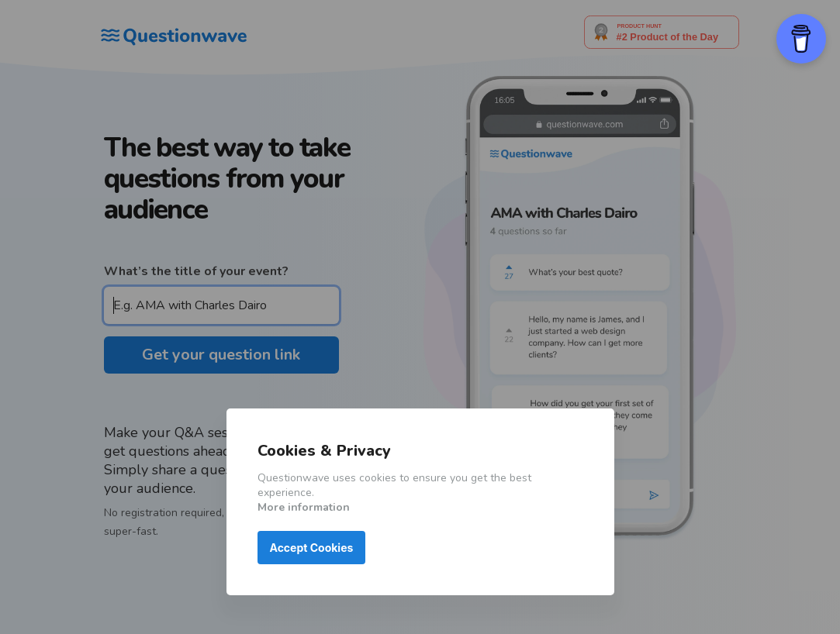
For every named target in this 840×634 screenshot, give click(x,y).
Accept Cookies (312, 548)
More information (304, 507)
